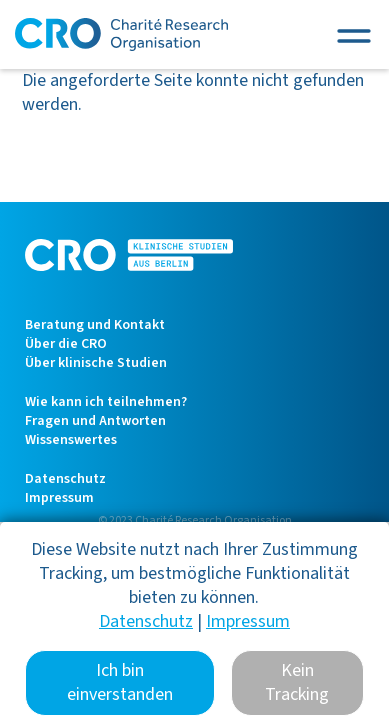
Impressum (59, 498)
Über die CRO (66, 344)
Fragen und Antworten (95, 421)
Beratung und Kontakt (95, 325)
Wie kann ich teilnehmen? (106, 402)
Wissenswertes (71, 440)
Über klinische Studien (96, 363)
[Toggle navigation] (354, 34)
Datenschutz (65, 479)
